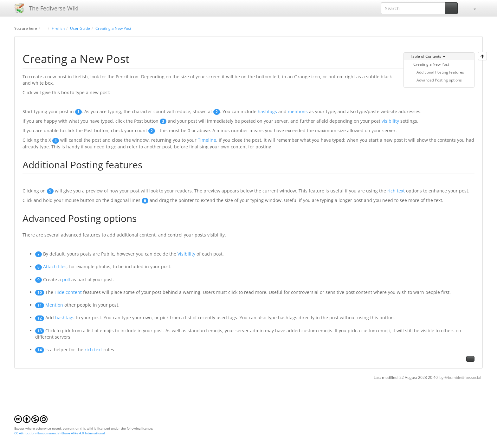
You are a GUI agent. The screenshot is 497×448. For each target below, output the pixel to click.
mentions (298, 111)
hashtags (267, 111)
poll (66, 279)
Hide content (68, 292)
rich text (396, 191)
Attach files (55, 266)
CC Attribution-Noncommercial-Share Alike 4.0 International (60, 433)
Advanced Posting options (439, 80)
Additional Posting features (440, 72)
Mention (54, 305)
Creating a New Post (113, 28)
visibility (390, 121)
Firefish (58, 28)
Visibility (186, 254)
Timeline (207, 140)
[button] (472, 8)
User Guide (80, 28)
